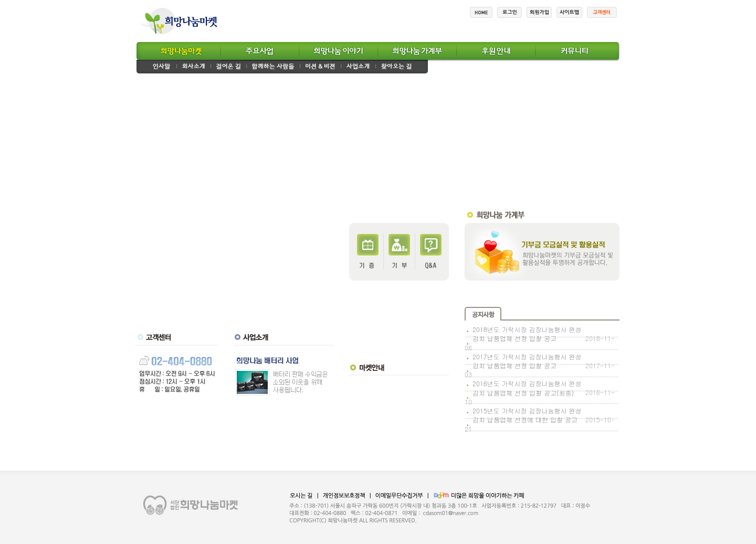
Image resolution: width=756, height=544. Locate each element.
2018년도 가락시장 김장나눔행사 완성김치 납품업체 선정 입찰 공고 (527, 334)
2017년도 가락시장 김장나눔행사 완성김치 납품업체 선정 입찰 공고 (527, 361)
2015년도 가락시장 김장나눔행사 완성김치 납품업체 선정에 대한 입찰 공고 (527, 415)
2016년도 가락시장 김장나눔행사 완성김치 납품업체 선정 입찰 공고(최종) (527, 388)
